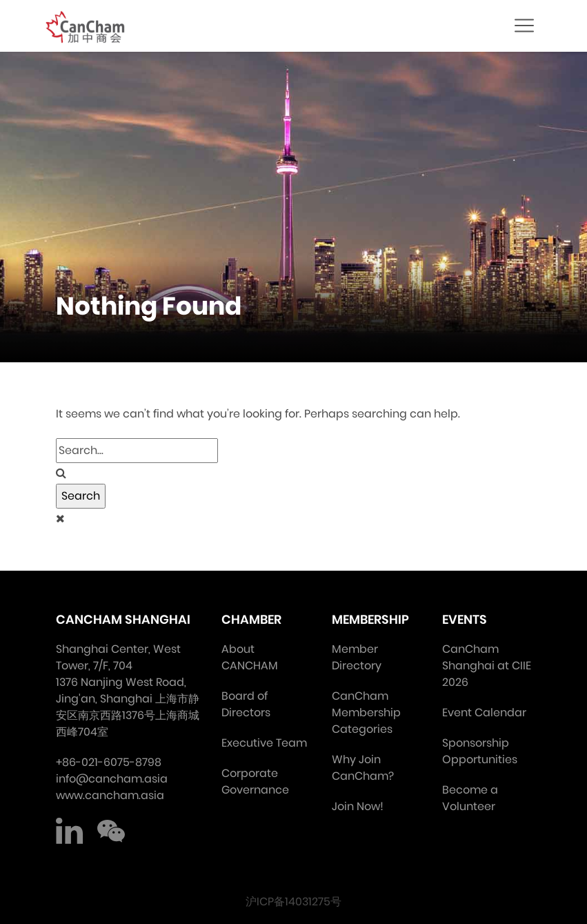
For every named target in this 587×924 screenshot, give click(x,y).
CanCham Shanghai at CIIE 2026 (487, 666)
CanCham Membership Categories (366, 712)
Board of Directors (246, 704)
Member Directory (357, 657)
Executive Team (264, 743)
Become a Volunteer (470, 798)
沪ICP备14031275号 (293, 902)
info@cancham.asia (112, 779)
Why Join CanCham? (363, 768)
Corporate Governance (255, 782)
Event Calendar (484, 712)
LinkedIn (70, 832)
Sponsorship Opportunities (480, 751)
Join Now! (358, 806)
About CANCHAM (250, 657)
